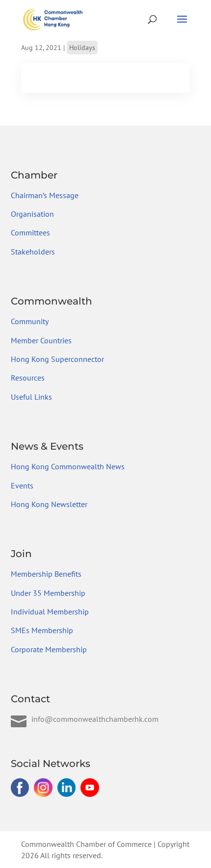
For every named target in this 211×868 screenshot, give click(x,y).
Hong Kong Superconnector (57, 359)
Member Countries (41, 340)
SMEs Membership (42, 630)
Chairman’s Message (45, 195)
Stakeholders (33, 252)
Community (30, 321)
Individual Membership (50, 612)
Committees (30, 232)
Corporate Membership (49, 649)
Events (22, 485)
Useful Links (31, 397)
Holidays (82, 48)
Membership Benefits (46, 574)
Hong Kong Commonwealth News (68, 466)
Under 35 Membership (48, 593)
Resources (28, 378)
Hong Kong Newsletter (49, 504)
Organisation (32, 214)
